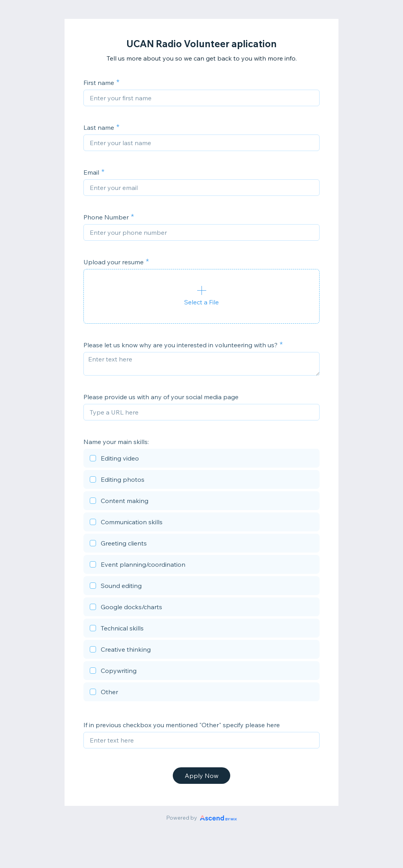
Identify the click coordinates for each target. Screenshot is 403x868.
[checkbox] (201, 459)
